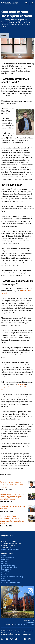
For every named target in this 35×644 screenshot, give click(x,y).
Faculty (4, 561)
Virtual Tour (6, 581)
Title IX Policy (28, 635)
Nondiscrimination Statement (11, 635)
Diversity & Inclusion (9, 567)
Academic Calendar (9, 565)
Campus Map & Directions (11, 549)
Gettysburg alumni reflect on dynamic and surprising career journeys (12, 484)
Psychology (21, 384)
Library (4, 575)
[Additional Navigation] (26, 3)
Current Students (8, 557)
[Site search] (33, 3)
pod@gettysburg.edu (26, 624)
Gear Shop (5, 571)
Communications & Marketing (12, 577)
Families (4, 563)
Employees (5, 559)
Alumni (4, 555)
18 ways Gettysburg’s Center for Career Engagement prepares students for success (12, 497)
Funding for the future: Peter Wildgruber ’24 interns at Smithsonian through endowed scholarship (12, 520)
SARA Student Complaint (11, 583)
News (4, 35)
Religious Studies (7, 387)
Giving (4, 573)
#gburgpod (30, 622)
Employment (6, 569)
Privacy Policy (6, 633)
